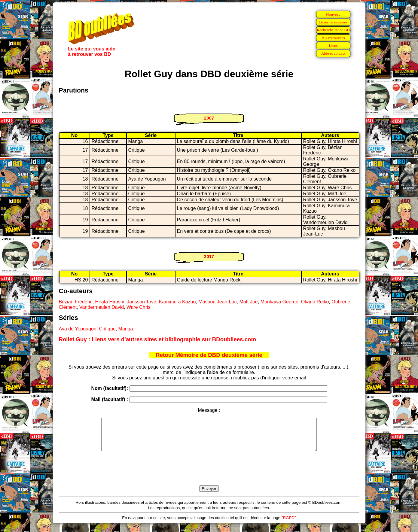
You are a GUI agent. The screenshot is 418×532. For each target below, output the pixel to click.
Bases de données (333, 22)
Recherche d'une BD (333, 30)
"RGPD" (289, 524)
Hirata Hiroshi (110, 302)
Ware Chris (138, 307)
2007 (209, 118)
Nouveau (333, 14)
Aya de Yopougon (78, 329)
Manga (126, 329)
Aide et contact (333, 53)
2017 (209, 256)
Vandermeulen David (102, 307)
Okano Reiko (315, 302)
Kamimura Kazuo (177, 302)
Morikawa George (279, 302)
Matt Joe (248, 302)
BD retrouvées (333, 38)
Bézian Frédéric (76, 302)
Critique (107, 329)
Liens (333, 46)
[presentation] (209, 475)
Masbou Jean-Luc (217, 302)
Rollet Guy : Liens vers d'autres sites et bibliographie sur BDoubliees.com (158, 339)
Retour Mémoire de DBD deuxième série (209, 355)
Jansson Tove (142, 302)
